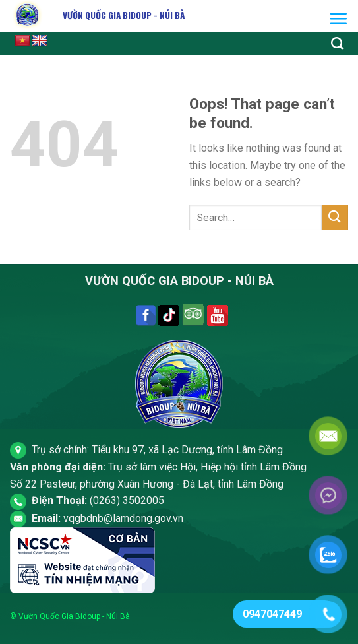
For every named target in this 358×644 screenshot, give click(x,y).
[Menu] (338, 18)
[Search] (337, 43)
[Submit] (335, 217)
